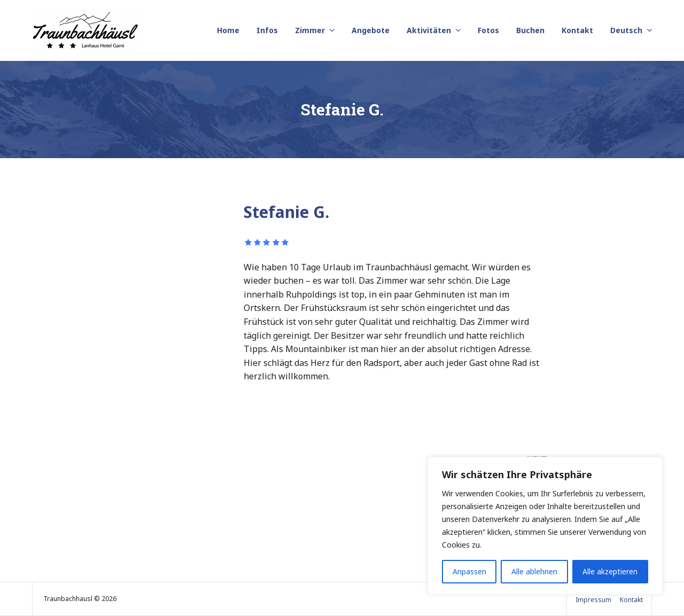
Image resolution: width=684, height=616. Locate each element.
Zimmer (310, 30)
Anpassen (469, 571)
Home (228, 30)
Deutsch (626, 30)
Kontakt (577, 30)
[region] (545, 526)
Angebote (371, 30)
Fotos (488, 30)
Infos (267, 30)
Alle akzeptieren (610, 571)
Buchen (530, 30)
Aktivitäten (429, 30)
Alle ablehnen (534, 571)
